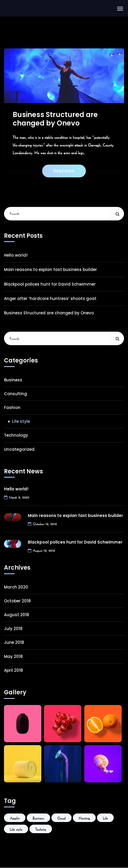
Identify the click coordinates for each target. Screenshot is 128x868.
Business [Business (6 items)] (38, 818)
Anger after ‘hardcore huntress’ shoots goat (50, 299)
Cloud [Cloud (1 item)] (61, 818)
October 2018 (17, 601)
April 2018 (14, 670)
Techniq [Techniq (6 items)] (41, 829)
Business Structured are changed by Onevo (55, 119)
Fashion (12, 408)
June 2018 (14, 642)
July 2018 (13, 629)
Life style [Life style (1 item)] (16, 829)
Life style (21, 421)
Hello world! (16, 255)
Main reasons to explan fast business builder (50, 270)
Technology (16, 435)
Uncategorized (19, 449)
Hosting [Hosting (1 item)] (84, 818)
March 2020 (16, 587)
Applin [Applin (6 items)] (15, 818)
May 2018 (13, 656)
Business (13, 380)
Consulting (16, 394)
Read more (64, 171)
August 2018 (17, 615)
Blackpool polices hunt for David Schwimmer (50, 284)
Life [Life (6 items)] (105, 818)
